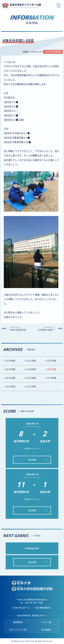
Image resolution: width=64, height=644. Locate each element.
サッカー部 (46, 622)
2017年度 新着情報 (53, 52)
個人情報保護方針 (43, 608)
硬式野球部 (18, 622)
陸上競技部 (46, 630)
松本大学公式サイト (22, 608)
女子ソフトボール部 (18, 630)
